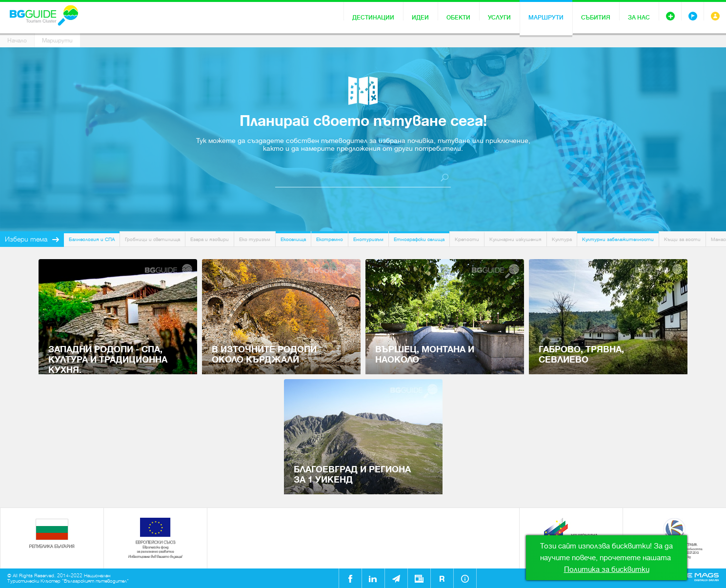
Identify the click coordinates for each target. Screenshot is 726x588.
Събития (596, 18)
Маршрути (546, 18)
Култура (562, 239)
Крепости (467, 239)
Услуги (499, 18)
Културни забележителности (618, 239)
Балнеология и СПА (92, 239)
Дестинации (373, 18)
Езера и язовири (210, 239)
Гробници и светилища (152, 239)
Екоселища (293, 239)
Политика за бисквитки (607, 569)
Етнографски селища (419, 239)
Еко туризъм (255, 239)
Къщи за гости (682, 239)
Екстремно (330, 239)
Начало (17, 41)
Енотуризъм (368, 239)
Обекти (458, 18)
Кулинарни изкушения (515, 239)
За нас (639, 18)
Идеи (420, 18)
